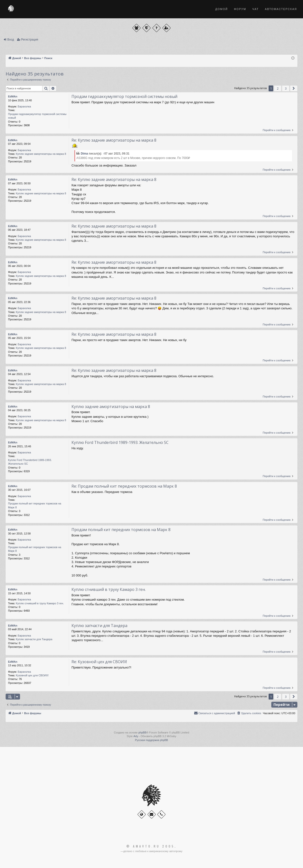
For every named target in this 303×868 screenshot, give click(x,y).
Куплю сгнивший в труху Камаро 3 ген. (40, 603)
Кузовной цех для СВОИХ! (32, 675)
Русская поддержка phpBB (151, 740)
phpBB (142, 732)
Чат (256, 9)
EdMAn (13, 96)
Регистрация (30, 40)
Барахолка (24, 106)
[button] (294, 88)
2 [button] (278, 88)
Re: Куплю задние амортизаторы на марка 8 (114, 140)
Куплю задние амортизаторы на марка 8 (41, 154)
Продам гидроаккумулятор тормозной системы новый (37, 116)
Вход (11, 40)
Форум (240, 9)
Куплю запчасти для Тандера (34, 639)
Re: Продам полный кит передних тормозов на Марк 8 (124, 486)
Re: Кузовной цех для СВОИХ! (99, 662)
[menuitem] (249, 713)
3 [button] (286, 88)
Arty (136, 736)
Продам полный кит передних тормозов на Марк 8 (35, 505)
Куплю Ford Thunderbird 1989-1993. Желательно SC (30, 462)
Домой (222, 9)
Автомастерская (281, 9)
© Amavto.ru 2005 (151, 846)
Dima (84, 154)
